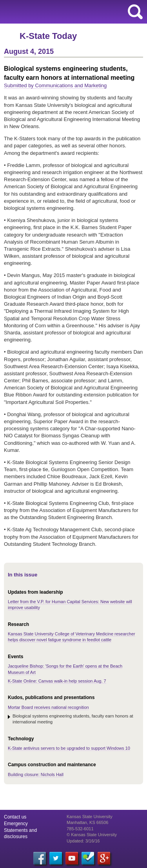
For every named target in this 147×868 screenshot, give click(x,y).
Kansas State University (72, 12)
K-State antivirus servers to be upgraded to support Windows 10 (69, 748)
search (135, 12)
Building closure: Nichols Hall (36, 774)
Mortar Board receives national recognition (48, 707)
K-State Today (48, 36)
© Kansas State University (92, 835)
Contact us (15, 817)
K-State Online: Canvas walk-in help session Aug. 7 (57, 681)
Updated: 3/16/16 (83, 841)
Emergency (16, 824)
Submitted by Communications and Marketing (55, 85)
